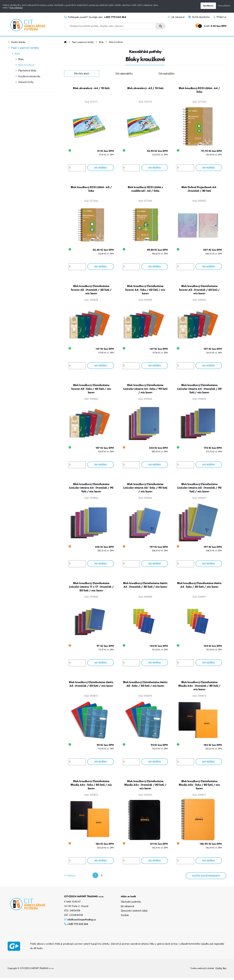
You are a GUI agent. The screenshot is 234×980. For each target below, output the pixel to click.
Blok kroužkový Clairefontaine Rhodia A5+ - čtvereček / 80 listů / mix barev (145, 787)
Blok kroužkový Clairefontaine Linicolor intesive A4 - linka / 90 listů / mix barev (145, 390)
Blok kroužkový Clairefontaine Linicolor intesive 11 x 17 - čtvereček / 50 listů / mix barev (91, 588)
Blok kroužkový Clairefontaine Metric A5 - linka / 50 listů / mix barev (145, 686)
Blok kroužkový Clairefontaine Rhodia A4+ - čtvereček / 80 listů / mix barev (199, 687)
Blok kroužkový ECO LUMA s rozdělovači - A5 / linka (145, 189)
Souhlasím (208, 6)
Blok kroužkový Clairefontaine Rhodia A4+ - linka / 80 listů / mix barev (91, 787)
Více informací (16, 8)
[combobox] (110, 26)
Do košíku (101, 168)
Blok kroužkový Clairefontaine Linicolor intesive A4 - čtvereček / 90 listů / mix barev (91, 489)
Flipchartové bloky (27, 71)
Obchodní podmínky (131, 904)
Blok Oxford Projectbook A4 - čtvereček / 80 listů (199, 189)
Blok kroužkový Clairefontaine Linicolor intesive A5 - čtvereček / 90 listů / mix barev (199, 489)
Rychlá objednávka (199, 17)
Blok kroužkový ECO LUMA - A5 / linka (91, 189)
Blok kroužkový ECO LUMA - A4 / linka (199, 90)
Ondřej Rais (221, 970)
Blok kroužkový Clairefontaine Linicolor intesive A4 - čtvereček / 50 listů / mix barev (199, 390)
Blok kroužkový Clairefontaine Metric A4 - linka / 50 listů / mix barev (199, 586)
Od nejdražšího (167, 74)
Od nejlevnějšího (124, 74)
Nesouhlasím (224, 6)
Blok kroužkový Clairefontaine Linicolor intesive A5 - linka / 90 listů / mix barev (145, 489)
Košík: (211, 26)
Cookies (125, 917)
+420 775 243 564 (115, 17)
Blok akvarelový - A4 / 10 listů (91, 88)
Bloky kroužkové (26, 65)
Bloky (17, 54)
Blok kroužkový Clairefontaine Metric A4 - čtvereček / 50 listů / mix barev (145, 586)
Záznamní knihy (26, 82)
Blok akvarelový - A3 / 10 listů (145, 88)
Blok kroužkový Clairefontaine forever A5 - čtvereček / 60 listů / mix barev (91, 290)
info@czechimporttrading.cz (82, 921)
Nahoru (70, 877)
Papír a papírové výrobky (25, 48)
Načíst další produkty (206, 878)
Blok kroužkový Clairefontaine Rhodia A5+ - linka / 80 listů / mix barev (199, 787)
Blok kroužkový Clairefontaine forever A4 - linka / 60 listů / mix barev (145, 290)
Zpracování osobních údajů (134, 912)
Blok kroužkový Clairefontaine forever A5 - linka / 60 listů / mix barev (91, 390)
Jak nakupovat (176, 17)
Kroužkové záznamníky (29, 76)
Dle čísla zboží (82, 74)
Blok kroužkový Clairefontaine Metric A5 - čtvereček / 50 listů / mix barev (91, 686)
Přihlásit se (220, 17)
